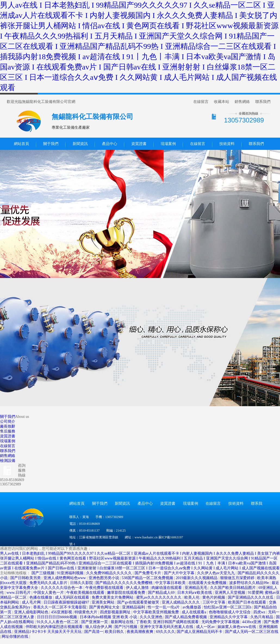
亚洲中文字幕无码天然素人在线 (167, 627)
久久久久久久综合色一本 (62, 588)
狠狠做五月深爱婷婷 (238, 578)
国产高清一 (94, 632)
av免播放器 (192, 607)
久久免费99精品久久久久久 (110, 573)
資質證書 (139, 144)
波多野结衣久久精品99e (250, 583)
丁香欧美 (144, 622)
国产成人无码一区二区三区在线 (252, 632)
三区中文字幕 (214, 602)
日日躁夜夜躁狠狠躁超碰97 (67, 602)
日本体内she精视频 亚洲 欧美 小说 (109, 617)
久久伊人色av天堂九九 (217, 573)
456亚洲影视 (62, 612)
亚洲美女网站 (104, 602)
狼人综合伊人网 (99, 627)
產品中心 (110, 144)
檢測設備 (8, 461)
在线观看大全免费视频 (208, 583)
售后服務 (8, 431)
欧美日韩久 (115, 632)
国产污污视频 (126, 627)
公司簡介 (8, 422)
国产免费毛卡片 (148, 573)
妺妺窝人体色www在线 (237, 627)
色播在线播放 (41, 597)
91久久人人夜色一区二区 (58, 622)
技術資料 (227, 144)
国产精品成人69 (162, 593)
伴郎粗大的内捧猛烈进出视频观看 (55, 627)
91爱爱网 (256, 593)
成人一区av (206, 627)
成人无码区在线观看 (73, 597)
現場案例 (168, 144)
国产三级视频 (43, 573)
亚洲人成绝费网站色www (65, 578)
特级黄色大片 (86, 612)
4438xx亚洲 (252, 622)
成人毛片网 (32, 602)
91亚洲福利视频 (71, 573)
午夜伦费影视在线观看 (105, 588)
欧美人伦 (192, 597)
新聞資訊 (80, 144)
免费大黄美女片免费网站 (113, 597)
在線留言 (201, 102)
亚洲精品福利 (134, 607)
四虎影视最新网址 (116, 612)
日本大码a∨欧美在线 (195, 593)
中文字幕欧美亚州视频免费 (157, 612)
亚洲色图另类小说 (104, 578)
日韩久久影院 (82, 583)
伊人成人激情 (138, 588)
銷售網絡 (242, 102)
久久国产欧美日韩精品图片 (234, 588)
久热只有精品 (262, 617)
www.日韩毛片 (19, 593)
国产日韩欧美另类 (26, 578)
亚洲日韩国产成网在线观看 (176, 622)
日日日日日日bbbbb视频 (57, 617)
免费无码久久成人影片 (49, 583)
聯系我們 (263, 102)
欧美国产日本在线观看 (248, 602)
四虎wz (260, 612)
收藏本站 (222, 102)
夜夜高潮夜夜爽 (141, 632)
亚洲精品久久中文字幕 (229, 617)
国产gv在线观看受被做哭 (139, 602)
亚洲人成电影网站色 (32, 612)
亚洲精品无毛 (197, 588)
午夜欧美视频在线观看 (86, 593)
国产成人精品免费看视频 (186, 617)
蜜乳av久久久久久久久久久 (159, 597)
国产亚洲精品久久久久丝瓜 (251, 597)
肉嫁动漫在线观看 (167, 588)
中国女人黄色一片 (49, 593)
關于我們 (51, 144)
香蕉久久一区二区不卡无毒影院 (60, 607)
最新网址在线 (123, 622)
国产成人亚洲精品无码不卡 (200, 632)
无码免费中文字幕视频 (221, 622)
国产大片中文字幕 (180, 573)
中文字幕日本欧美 (171, 583)
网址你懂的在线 (15, 637)
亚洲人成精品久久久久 (181, 602)
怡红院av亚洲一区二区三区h (228, 607)
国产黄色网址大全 (105, 607)
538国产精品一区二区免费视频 (148, 578)
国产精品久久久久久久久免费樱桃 (125, 583)
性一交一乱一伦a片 (164, 607)
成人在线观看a (194, 612)
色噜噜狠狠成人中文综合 (230, 612)
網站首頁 (21, 144)
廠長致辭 (8, 426)
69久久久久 (166, 632)
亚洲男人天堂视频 (231, 593)
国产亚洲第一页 (95, 622)
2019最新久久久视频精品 (197, 578)
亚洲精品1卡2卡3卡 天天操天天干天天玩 (48, 632)
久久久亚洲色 (152, 617)
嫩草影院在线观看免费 (127, 593)
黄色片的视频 (214, 597)
